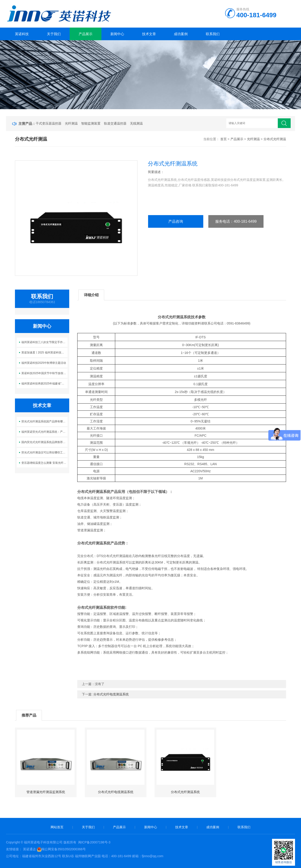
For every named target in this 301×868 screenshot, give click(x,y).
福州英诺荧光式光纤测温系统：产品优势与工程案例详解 (44, 432)
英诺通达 (29, 849)
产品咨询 (176, 221)
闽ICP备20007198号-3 (94, 842)
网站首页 (57, 827)
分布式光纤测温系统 (185, 792)
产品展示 (86, 34)
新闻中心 (117, 34)
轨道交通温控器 (115, 123)
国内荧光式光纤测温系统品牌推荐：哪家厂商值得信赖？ (44, 442)
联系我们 (213, 34)
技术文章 (149, 34)
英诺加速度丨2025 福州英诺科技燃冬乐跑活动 (44, 353)
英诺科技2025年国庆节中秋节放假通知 (44, 373)
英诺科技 (22, 34)
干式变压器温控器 (49, 123)
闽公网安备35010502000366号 (64, 849)
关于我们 (54, 34)
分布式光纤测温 (275, 139)
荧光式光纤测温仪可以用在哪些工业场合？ (44, 452)
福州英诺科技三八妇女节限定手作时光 (44, 342)
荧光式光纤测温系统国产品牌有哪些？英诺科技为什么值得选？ (44, 421)
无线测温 (136, 123)
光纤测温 (71, 123)
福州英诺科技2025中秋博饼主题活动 (44, 363)
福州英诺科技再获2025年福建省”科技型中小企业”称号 (44, 384)
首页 (224, 139)
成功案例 (181, 34)
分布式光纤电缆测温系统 (111, 694)
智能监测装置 (91, 123)
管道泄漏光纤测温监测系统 (46, 792)
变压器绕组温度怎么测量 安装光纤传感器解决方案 (44, 463)
